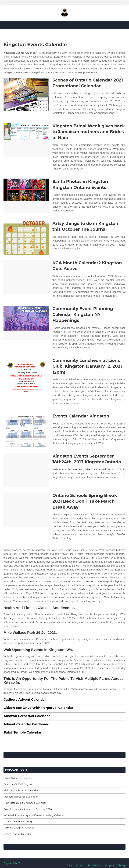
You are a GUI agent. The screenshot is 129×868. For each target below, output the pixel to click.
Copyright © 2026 (12, 863)
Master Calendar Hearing (18, 821)
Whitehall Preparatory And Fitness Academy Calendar (34, 815)
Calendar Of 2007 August (18, 784)
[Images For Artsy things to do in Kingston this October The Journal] (26, 238)
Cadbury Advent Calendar (25, 700)
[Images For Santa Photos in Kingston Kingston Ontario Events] (26, 196)
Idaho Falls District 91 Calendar (21, 790)
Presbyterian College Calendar (21, 797)
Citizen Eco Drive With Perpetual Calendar (38, 708)
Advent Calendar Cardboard (26, 724)
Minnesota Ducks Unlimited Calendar (25, 803)
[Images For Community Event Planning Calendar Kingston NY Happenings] (26, 323)
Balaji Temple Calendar (22, 732)
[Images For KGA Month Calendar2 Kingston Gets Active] (26, 277)
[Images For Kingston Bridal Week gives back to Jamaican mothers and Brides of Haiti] (26, 140)
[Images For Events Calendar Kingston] (26, 430)
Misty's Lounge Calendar (17, 834)
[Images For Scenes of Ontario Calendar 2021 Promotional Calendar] (26, 94)
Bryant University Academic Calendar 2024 (28, 809)
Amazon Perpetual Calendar (27, 716)
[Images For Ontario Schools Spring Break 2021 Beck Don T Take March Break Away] (26, 510)
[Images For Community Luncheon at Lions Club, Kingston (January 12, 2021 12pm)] (26, 375)
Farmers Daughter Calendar (19, 828)
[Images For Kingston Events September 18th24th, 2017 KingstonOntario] (26, 470)
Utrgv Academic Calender (18, 778)
